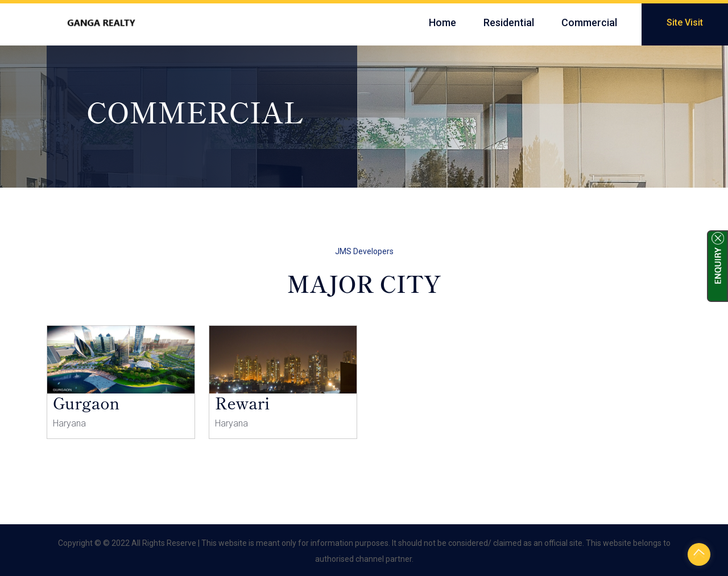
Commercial (589, 22)
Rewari (242, 403)
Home (442, 22)
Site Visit (685, 22)
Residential (509, 22)
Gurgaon (86, 403)
